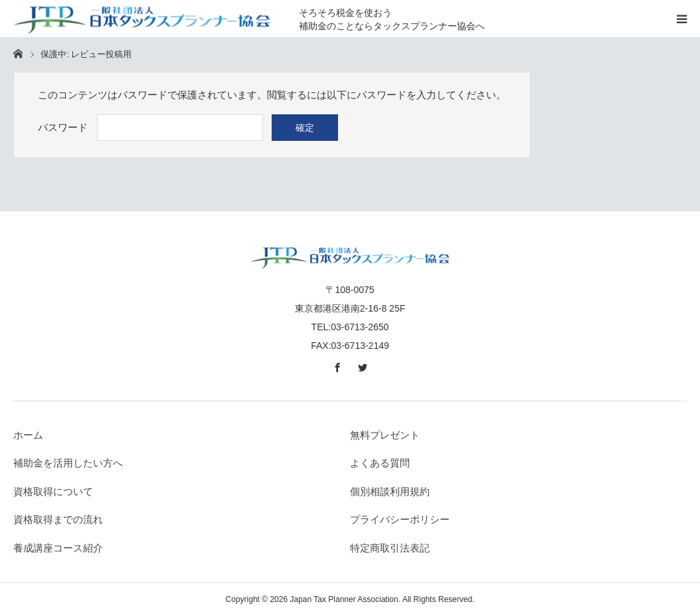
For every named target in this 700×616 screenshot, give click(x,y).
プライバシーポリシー (400, 519)
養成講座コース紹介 (58, 548)
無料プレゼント (385, 435)
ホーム (28, 435)
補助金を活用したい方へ (68, 463)
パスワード (63, 127)
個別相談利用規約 (390, 491)
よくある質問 (380, 463)
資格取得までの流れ (58, 519)
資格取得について (53, 491)
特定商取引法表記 (390, 548)
